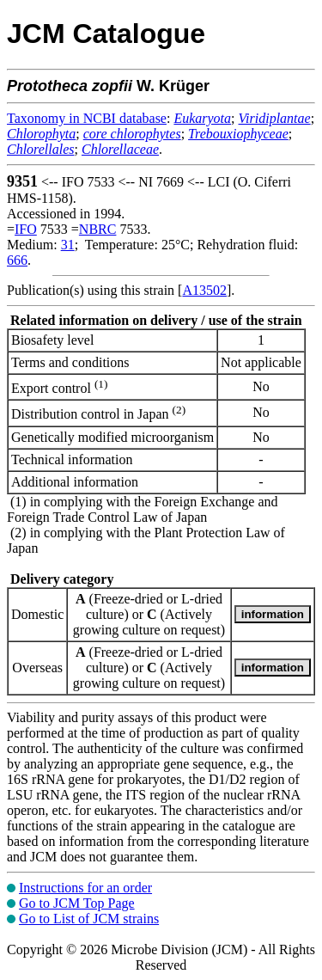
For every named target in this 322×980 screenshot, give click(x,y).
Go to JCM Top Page (77, 903)
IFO (26, 229)
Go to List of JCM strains (89, 919)
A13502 (204, 290)
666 (17, 260)
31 (68, 245)
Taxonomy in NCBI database (87, 118)
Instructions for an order (85, 888)
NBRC (98, 229)
